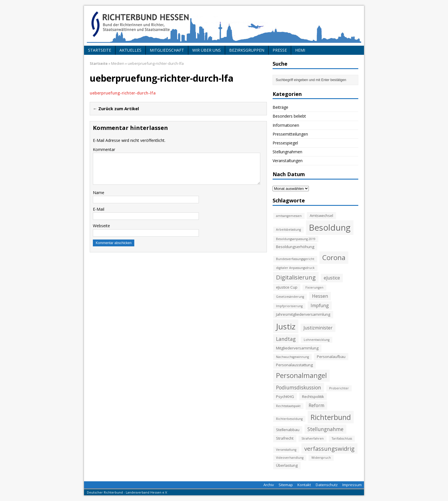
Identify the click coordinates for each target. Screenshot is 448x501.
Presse (280, 50)
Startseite (100, 50)
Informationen (286, 125)
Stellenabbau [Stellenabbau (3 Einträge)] (288, 430)
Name (99, 193)
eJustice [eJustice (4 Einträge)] (332, 278)
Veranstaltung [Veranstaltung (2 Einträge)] (286, 450)
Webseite (101, 226)
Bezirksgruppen (247, 50)
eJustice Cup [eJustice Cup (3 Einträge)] (287, 287)
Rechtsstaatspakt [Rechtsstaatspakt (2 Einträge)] (288, 406)
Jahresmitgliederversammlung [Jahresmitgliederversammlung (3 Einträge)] (303, 314)
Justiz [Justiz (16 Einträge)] (286, 326)
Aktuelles (130, 50)
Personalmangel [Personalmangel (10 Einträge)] (301, 375)
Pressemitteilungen (290, 134)
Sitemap (286, 485)
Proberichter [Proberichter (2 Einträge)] (339, 388)
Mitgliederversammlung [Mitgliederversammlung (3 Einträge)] (297, 348)
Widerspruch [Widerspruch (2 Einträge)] (321, 458)
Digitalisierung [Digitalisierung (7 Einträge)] (296, 277)
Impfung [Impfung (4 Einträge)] (320, 305)
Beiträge (280, 107)
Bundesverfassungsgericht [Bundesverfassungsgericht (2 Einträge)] (295, 259)
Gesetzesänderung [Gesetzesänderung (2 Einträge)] (290, 297)
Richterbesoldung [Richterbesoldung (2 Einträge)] (289, 419)
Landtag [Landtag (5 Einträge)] (286, 339)
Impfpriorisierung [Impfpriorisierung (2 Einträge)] (289, 306)
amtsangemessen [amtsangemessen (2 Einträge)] (289, 216)
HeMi (300, 50)
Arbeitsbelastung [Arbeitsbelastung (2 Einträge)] (288, 230)
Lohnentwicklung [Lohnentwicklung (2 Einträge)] (317, 340)
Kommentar (104, 149)
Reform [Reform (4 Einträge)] (316, 405)
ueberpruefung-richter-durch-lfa (123, 93)
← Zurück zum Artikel (116, 108)
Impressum (352, 485)
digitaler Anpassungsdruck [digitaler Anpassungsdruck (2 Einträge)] (295, 268)
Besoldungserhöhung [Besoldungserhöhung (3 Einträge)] (295, 247)
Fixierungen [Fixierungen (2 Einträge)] (314, 287)
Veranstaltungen (288, 161)
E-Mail (99, 209)
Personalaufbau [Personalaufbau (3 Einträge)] (331, 357)
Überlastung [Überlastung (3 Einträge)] (287, 465)
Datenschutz (327, 485)
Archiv (269, 485)
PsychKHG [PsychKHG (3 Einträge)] (285, 397)
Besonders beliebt (289, 116)
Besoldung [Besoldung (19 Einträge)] (330, 228)
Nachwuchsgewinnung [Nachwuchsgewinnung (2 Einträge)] (292, 357)
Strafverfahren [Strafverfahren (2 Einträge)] (313, 438)
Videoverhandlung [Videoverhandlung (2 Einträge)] (290, 458)
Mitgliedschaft (167, 50)
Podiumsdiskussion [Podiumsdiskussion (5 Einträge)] (299, 387)
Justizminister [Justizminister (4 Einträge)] (318, 328)
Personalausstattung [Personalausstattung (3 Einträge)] (294, 365)
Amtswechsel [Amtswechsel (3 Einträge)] (321, 216)
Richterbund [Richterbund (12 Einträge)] (331, 417)
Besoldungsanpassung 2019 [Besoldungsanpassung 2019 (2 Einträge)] (296, 239)
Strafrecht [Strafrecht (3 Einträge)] (285, 438)
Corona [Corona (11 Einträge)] (334, 257)
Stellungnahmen (287, 152)
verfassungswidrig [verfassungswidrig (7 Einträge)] (329, 448)
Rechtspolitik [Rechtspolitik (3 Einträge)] (313, 397)
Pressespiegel (285, 143)
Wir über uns (207, 50)
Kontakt (304, 485)
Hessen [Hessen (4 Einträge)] (320, 296)
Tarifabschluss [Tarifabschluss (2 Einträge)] (342, 438)
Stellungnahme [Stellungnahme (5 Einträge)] (325, 429)
